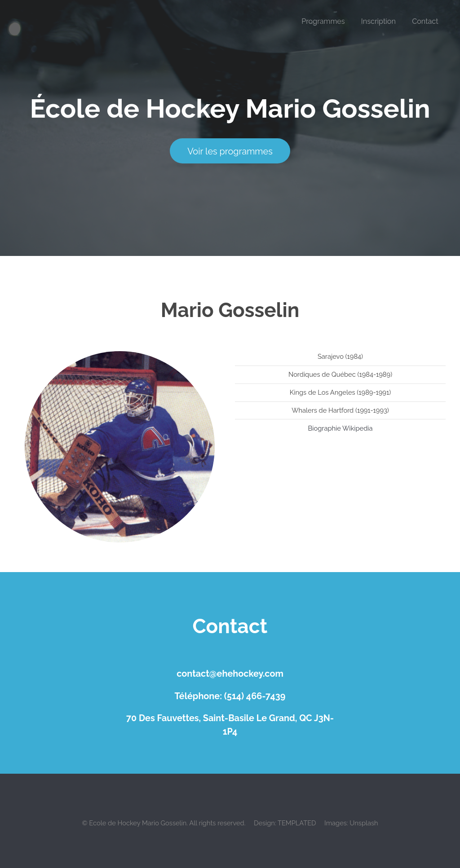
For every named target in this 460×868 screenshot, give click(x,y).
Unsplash (364, 823)
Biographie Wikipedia (341, 428)
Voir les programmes (230, 151)
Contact (425, 21)
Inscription (378, 21)
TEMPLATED (297, 823)
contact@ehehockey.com (230, 674)
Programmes (323, 21)
